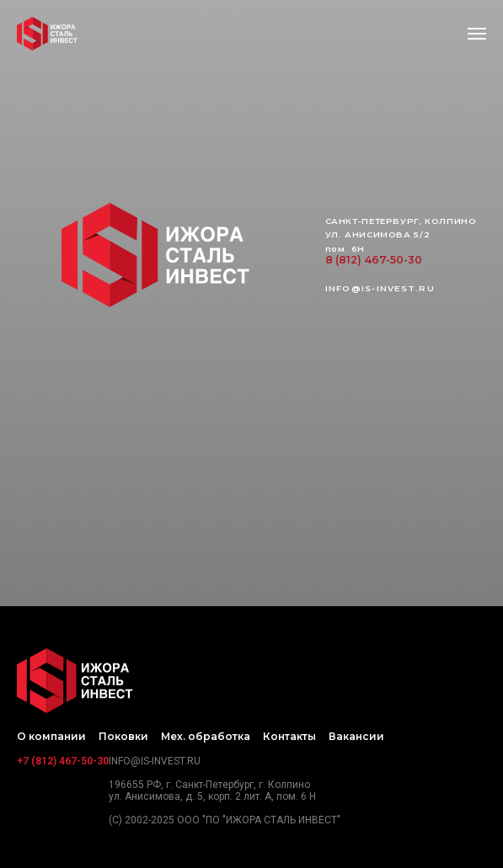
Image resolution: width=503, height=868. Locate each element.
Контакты (289, 736)
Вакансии (356, 736)
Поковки (123, 736)
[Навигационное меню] (477, 34)
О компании (51, 736)
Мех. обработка (206, 736)
